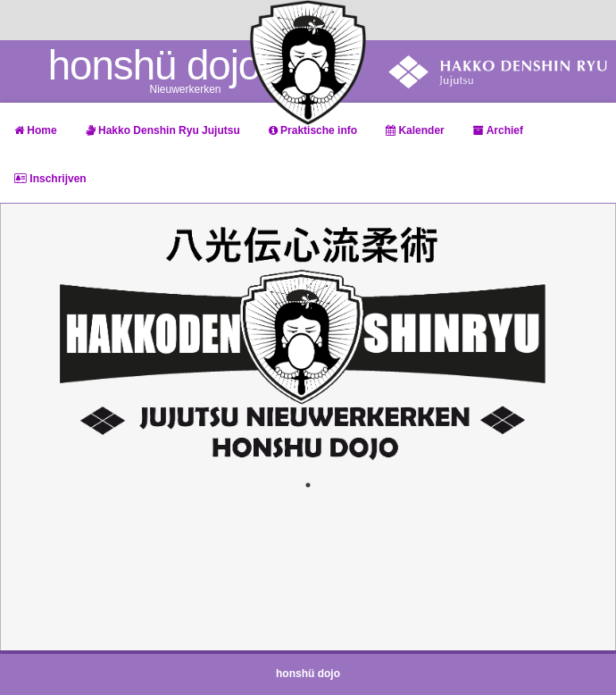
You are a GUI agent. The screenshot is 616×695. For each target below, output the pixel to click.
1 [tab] (308, 485)
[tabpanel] (308, 342)
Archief (498, 130)
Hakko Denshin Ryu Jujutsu (163, 130)
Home (36, 130)
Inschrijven (50, 179)
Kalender (415, 130)
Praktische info (313, 130)
